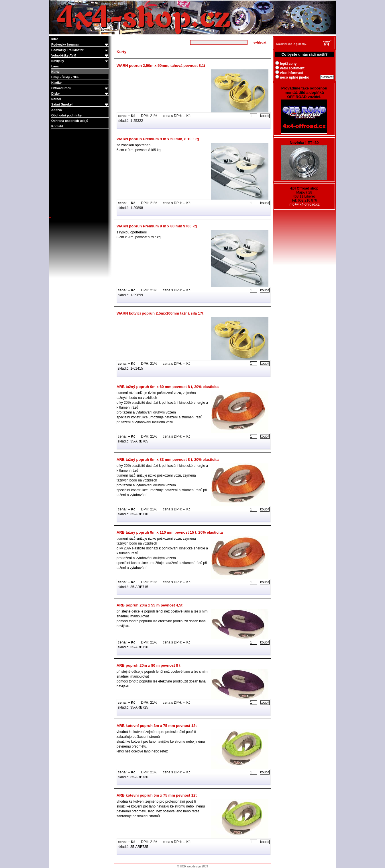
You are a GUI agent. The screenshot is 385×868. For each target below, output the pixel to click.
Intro (55, 39)
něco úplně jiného (292, 77)
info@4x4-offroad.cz (304, 204)
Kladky (56, 83)
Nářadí (56, 99)
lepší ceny (286, 64)
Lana (55, 66)
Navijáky (80, 61)
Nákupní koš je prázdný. (291, 44)
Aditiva (57, 110)
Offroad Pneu (80, 88)
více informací (289, 73)
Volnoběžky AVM (80, 55)
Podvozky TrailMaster (80, 50)
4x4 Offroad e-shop (53, 1)
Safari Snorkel (80, 105)
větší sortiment (290, 68)
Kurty (55, 72)
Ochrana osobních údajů (70, 121)
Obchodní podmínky (66, 115)
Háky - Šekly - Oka (65, 77)
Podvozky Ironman (80, 45)
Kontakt (57, 126)
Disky (80, 94)
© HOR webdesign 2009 (192, 866)
